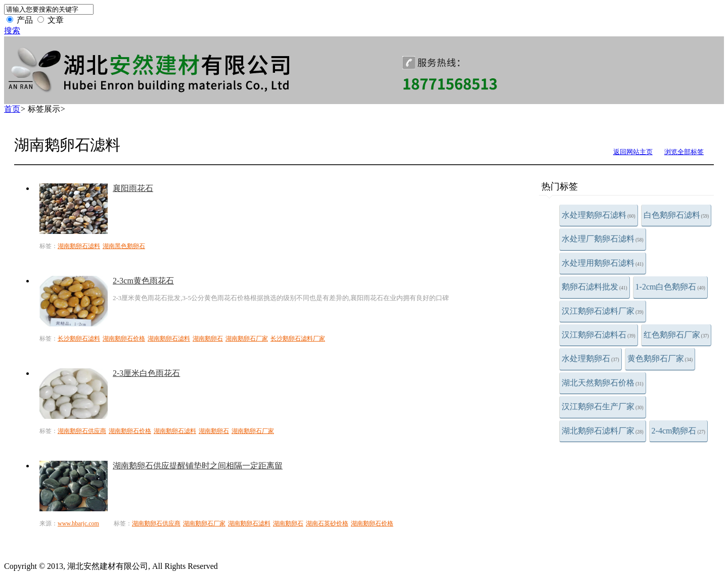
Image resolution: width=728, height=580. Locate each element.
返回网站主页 (633, 152)
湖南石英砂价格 (327, 523)
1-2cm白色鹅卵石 (670, 287)
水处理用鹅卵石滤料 (603, 263)
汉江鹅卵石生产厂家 (603, 406)
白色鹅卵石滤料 (676, 215)
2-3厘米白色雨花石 (146, 373)
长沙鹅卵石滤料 (79, 339)
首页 (12, 109)
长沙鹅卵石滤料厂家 (298, 339)
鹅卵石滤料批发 (595, 287)
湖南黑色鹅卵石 (124, 246)
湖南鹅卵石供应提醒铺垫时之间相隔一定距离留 (198, 466)
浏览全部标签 (684, 152)
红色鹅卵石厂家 (676, 335)
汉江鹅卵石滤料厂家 (603, 311)
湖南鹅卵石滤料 (79, 246)
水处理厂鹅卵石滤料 (603, 239)
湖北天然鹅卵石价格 (603, 383)
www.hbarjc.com (78, 523)
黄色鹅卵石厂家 (660, 358)
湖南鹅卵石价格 (124, 339)
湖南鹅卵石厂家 (247, 339)
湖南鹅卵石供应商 (82, 431)
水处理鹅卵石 (590, 358)
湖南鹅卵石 (208, 339)
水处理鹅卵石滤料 (599, 215)
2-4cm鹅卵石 (678, 431)
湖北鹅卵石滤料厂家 (603, 431)
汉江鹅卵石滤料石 (599, 335)
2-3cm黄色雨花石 (143, 281)
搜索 (12, 31)
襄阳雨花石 (133, 188)
